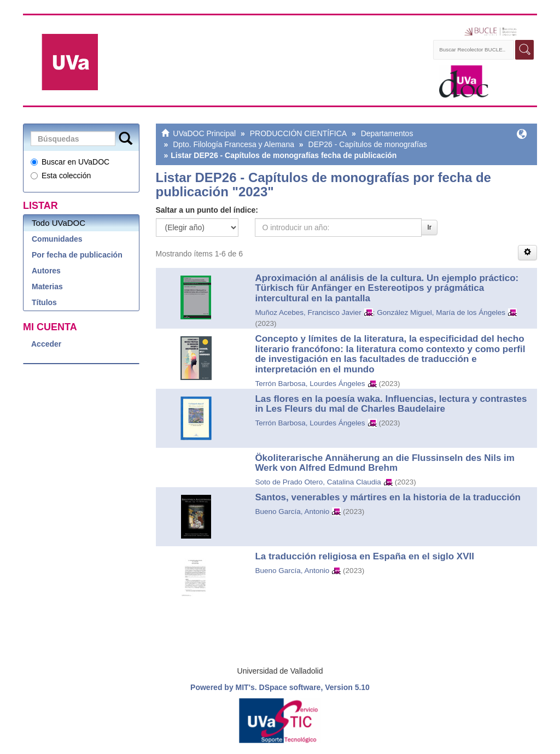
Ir (429, 227)
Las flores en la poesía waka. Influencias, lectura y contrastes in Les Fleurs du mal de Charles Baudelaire (391, 404)
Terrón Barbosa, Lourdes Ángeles (310, 384)
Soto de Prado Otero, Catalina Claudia (318, 482)
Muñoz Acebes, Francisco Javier (308, 312)
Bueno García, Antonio (292, 512)
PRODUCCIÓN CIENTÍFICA (298, 133)
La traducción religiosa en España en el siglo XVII (364, 556)
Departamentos (387, 133)
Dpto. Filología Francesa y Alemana (234, 144)
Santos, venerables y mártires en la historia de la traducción (388, 497)
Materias (47, 287)
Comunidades (57, 239)
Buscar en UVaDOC (70, 162)
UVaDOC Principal (204, 133)
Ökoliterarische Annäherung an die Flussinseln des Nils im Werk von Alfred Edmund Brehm (385, 463)
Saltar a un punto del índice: (207, 210)
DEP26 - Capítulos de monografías (368, 144)
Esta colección (61, 176)
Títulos (44, 302)
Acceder (46, 344)
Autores (46, 271)
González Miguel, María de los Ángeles (441, 312)
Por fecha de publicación (77, 255)
